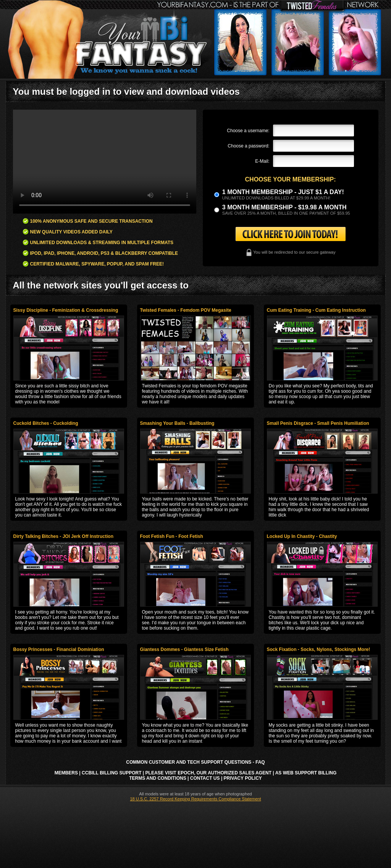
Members (66, 773)
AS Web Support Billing (306, 773)
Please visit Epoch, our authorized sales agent (208, 773)
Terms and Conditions (158, 778)
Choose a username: (248, 131)
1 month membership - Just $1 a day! (283, 192)
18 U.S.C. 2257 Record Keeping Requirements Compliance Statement (195, 799)
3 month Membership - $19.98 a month (284, 207)
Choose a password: (248, 146)
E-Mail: (262, 161)
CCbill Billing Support (111, 773)
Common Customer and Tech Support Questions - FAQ (195, 762)
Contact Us (205, 778)
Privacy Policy (243, 778)
